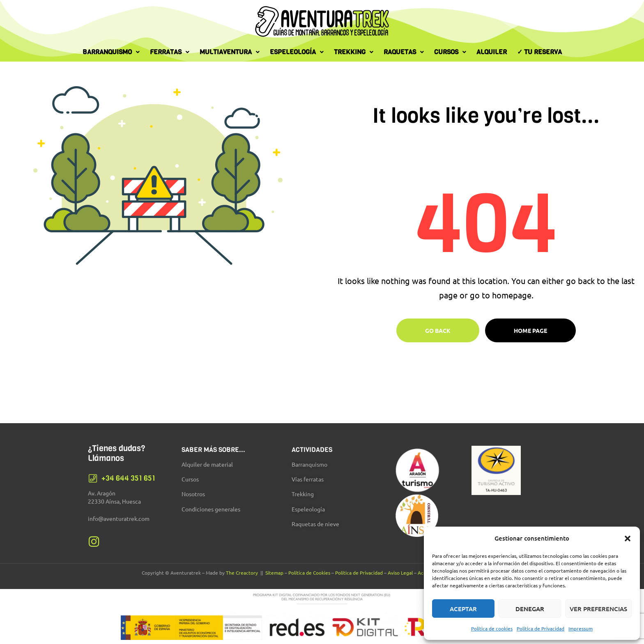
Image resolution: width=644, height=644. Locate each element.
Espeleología (297, 52)
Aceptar (463, 609)
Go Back (438, 330)
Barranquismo (111, 52)
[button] (628, 539)
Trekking (354, 52)
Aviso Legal (400, 573)
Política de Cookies (309, 573)
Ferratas (170, 52)
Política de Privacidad (540, 628)
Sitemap (274, 573)
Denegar (530, 609)
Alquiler (492, 52)
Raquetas (404, 52)
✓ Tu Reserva (539, 52)
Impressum (581, 628)
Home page (530, 330)
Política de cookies (492, 628)
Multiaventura (230, 52)
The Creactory (242, 573)
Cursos (450, 52)
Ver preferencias (598, 609)
